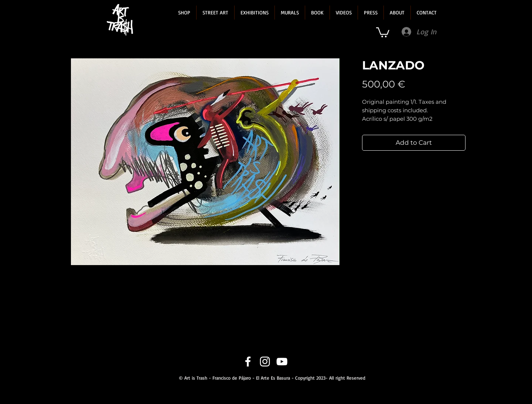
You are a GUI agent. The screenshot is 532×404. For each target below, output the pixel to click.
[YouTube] (282, 362)
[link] (383, 32)
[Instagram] (265, 362)
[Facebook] (248, 362)
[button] (184, 13)
